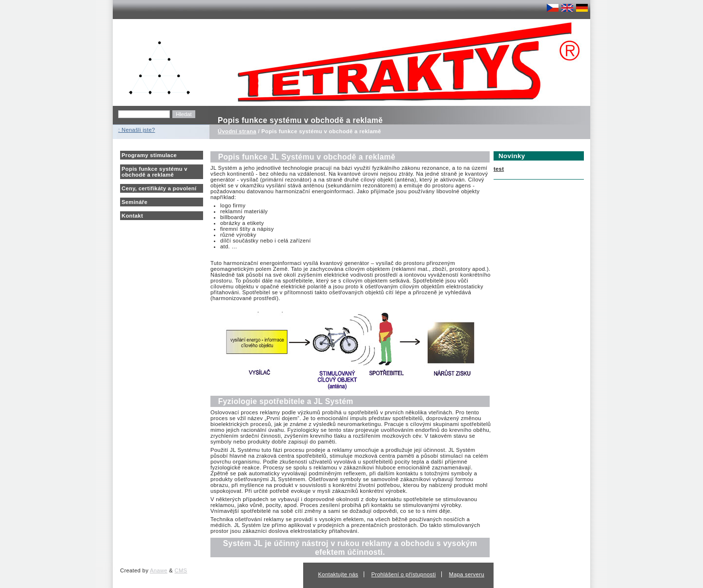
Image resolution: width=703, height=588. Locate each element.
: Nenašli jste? (136, 130)
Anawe (159, 570)
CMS (181, 570)
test (499, 169)
